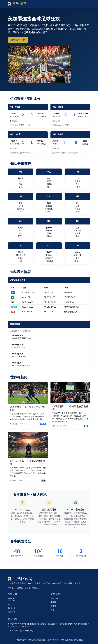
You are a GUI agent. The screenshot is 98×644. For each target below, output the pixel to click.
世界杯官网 (17, 4)
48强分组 (12, 608)
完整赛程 (12, 612)
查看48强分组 (18, 40)
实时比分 (12, 604)
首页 (12, 599)
